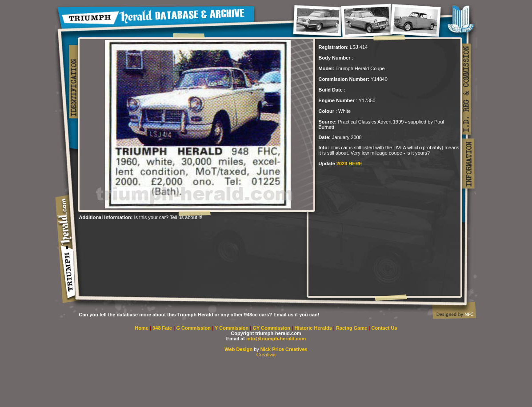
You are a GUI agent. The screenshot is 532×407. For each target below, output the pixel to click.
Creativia (266, 355)
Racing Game (352, 328)
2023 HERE (349, 164)
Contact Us (384, 328)
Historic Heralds (314, 328)
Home (142, 328)
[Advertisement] (266, 382)
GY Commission (271, 328)
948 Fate (163, 328)
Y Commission (232, 328)
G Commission (194, 328)
